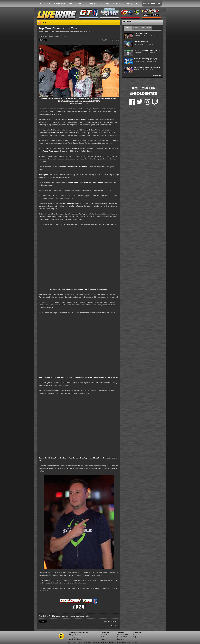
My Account (137, 633)
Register (136, 635)
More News (157, 76)
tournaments (84, 616)
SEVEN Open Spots (141, 33)
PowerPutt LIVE (122, 637)
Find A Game (45, 3)
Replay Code (132, 3)
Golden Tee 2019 (49, 616)
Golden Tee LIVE (122, 633)
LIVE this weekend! (141, 42)
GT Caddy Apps (91, 3)
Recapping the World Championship (147, 67)
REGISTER (155, 3)
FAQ (134, 637)
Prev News (106, 40)
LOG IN (146, 3)
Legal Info (72, 639)
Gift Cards (105, 3)
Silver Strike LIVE (123, 635)
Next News (115, 40)
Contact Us (81, 639)
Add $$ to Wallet (75, 3)
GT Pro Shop (118, 3)
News (103, 639)
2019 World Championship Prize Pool (147, 50)
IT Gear (103, 637)
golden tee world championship (68, 616)
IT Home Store (59, 3)
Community (121, 639)
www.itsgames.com (76, 637)
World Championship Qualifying (146, 59)
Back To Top (115, 626)
